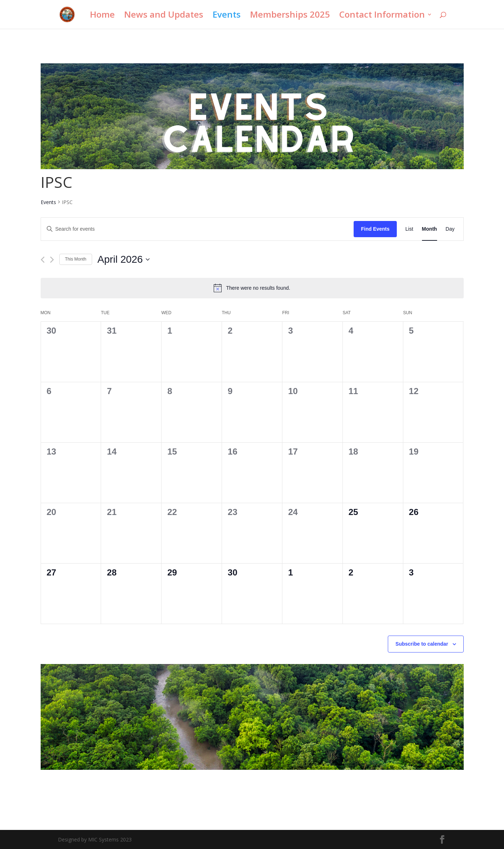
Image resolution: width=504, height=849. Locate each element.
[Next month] (52, 260)
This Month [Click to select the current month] (76, 259)
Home (102, 16)
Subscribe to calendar (422, 644)
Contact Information (382, 16)
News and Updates (164, 16)
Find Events (375, 229)
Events (227, 16)
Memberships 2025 (290, 16)
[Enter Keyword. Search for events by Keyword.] (197, 229)
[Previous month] (43, 260)
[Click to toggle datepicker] (124, 259)
